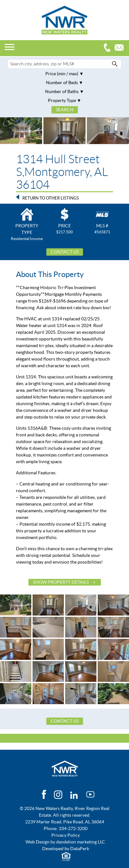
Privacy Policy (66, 835)
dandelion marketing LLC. (81, 842)
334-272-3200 (109, 48)
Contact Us (65, 252)
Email (121, 48)
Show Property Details (61, 582)
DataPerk (80, 849)
